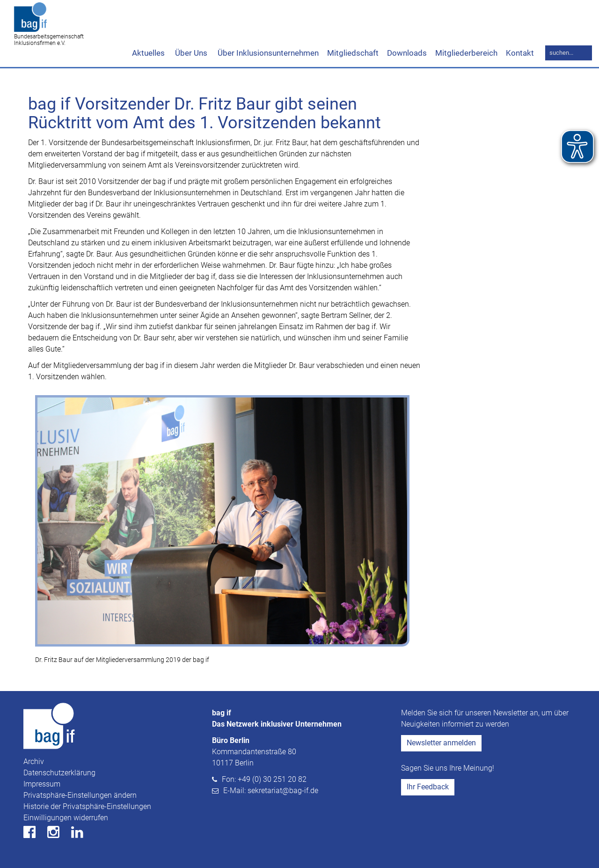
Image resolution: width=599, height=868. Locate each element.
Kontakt (520, 53)
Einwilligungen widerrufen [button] (66, 818)
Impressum (42, 784)
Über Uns (190, 53)
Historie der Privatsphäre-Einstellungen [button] (87, 806)
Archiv (34, 761)
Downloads (407, 53)
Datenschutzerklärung (59, 773)
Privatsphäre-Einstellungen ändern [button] (80, 795)
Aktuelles (148, 53)
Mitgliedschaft (353, 53)
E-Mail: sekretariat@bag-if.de (271, 791)
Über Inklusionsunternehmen (267, 53)
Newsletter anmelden (441, 743)
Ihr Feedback (428, 787)
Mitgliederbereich (466, 53)
